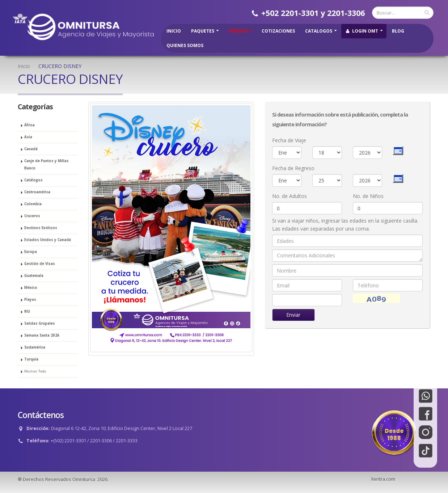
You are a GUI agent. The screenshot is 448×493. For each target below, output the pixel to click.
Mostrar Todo (35, 371)
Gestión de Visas (40, 264)
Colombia (33, 204)
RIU (27, 311)
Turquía (31, 359)
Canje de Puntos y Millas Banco (47, 165)
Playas (30, 300)
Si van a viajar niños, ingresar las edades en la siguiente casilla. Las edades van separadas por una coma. (345, 225)
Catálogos (33, 180)
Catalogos (319, 31)
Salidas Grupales (40, 323)
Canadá (31, 149)
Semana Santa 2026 (42, 335)
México (31, 288)
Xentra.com (383, 479)
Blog (398, 31)
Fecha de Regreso (293, 168)
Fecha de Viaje (289, 140)
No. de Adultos (289, 196)
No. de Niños (368, 196)
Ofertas (238, 31)
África (29, 125)
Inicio (174, 31)
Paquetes (203, 31)
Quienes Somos (185, 45)
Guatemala (34, 276)
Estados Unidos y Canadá (48, 240)
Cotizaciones (278, 31)
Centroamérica (37, 192)
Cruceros (32, 216)
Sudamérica (35, 347)
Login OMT (362, 31)
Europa (31, 252)
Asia (28, 137)
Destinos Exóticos (41, 228)
